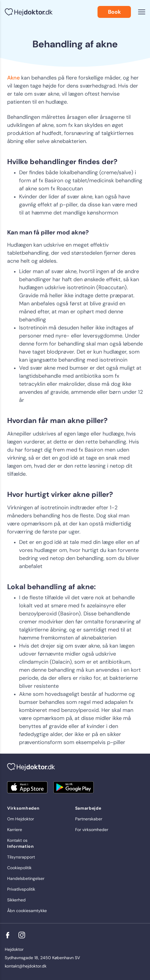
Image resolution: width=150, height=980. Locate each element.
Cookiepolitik (19, 868)
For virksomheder (92, 830)
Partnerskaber (89, 819)
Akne (13, 78)
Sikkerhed (16, 900)
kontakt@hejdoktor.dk (26, 966)
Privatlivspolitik (21, 889)
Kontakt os (17, 840)
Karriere (15, 830)
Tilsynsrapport (21, 857)
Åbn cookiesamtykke (27, 911)
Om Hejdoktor (21, 819)
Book (114, 12)
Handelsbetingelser (26, 878)
